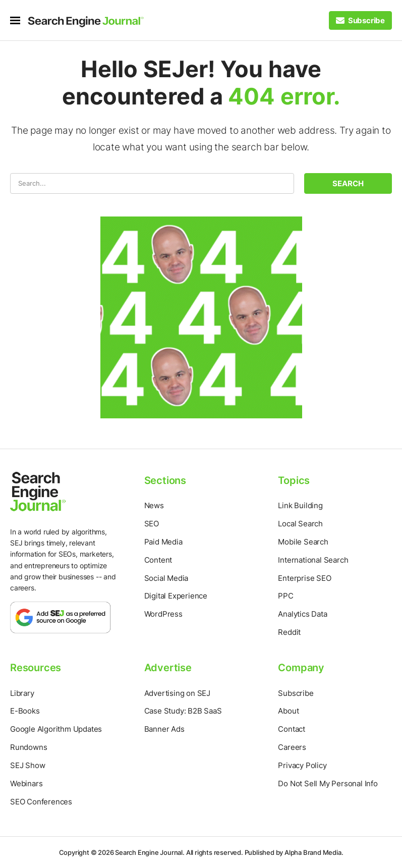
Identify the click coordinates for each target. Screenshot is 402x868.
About (288, 711)
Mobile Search (303, 542)
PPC (285, 596)
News (154, 505)
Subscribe (296, 693)
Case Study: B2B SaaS (183, 711)
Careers (292, 747)
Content (158, 560)
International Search (313, 560)
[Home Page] (86, 22)
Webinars (26, 783)
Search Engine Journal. (150, 852)
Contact (292, 729)
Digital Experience (176, 596)
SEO (152, 524)
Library (22, 693)
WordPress (163, 614)
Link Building (300, 505)
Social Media (166, 578)
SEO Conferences (41, 802)
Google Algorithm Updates (56, 729)
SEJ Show (27, 765)
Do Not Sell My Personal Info (328, 783)
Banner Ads (164, 729)
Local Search (300, 524)
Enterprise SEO (304, 578)
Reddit (289, 632)
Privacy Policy (302, 765)
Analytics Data (302, 614)
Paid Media (163, 542)
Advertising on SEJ (177, 693)
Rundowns (28, 747)
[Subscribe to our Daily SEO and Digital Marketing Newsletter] (360, 20)
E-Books (25, 711)
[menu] (19, 20)
